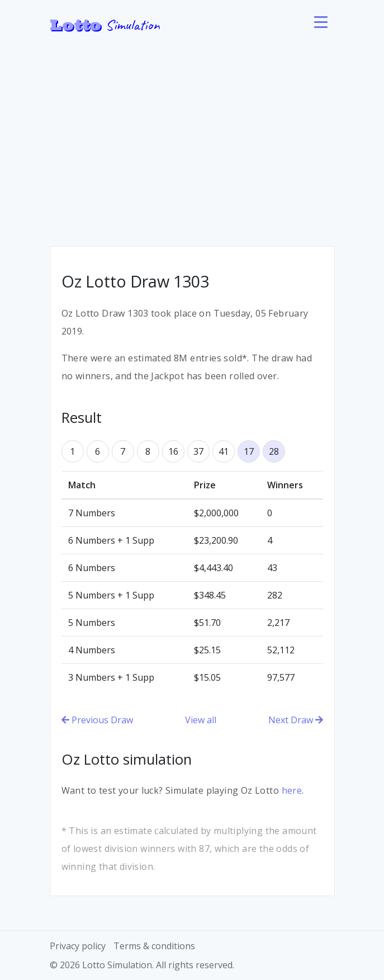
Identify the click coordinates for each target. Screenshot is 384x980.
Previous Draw (97, 720)
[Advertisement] (192, 134)
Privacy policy (78, 946)
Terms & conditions (154, 946)
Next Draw (296, 720)
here (292, 790)
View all (201, 720)
